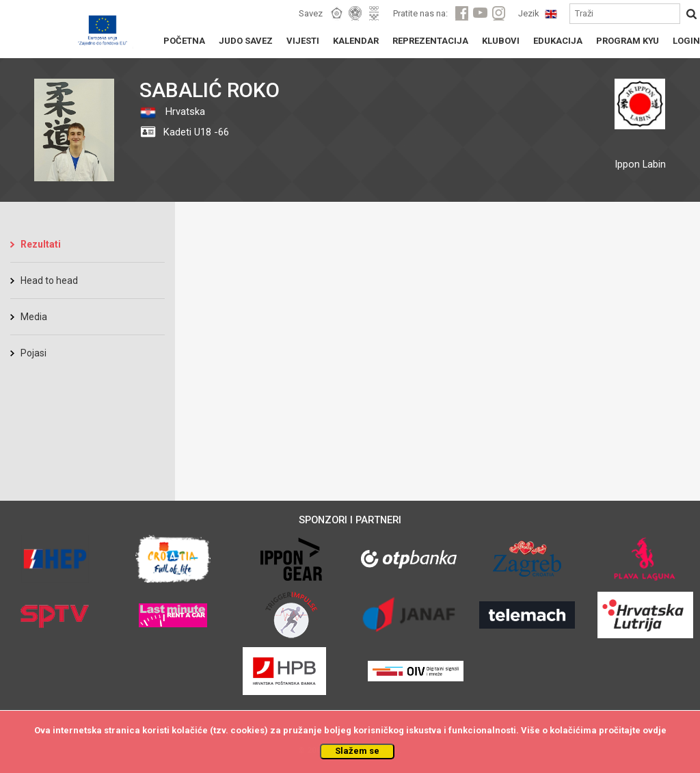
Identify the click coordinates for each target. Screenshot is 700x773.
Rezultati (41, 244)
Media (34, 317)
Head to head (49, 280)
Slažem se (357, 751)
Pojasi (33, 353)
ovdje (655, 730)
